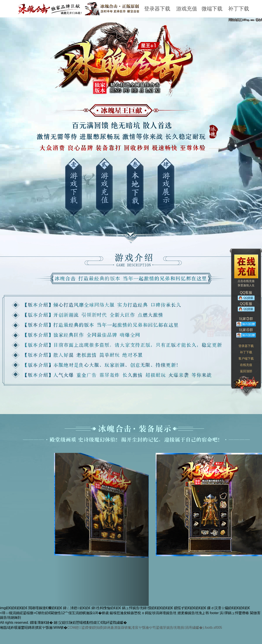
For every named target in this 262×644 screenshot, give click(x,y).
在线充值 (246, 365)
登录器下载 (157, 9)
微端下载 (212, 9)
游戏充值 (187, 9)
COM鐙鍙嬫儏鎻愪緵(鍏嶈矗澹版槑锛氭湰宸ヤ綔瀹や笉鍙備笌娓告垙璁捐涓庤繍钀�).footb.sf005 (145, 628)
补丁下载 (239, 9)
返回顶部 (246, 371)
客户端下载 (246, 359)
